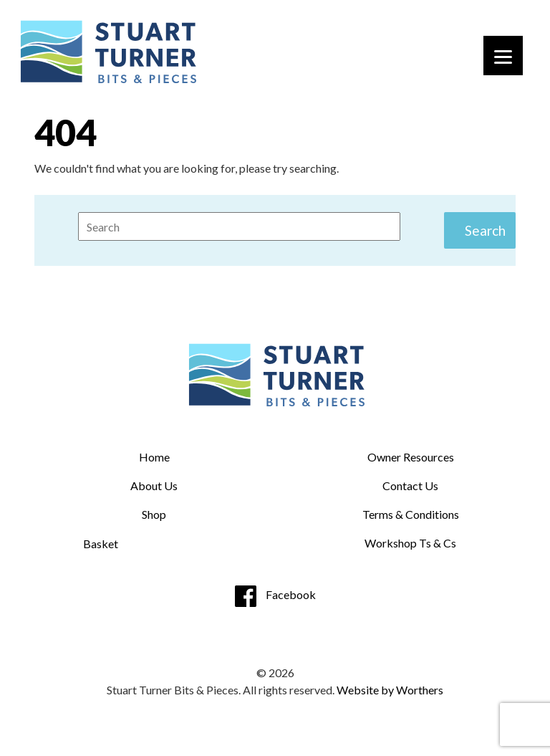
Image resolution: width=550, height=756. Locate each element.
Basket (101, 544)
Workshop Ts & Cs (410, 543)
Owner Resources (411, 457)
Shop (154, 514)
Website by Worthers (390, 690)
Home (154, 457)
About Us (154, 485)
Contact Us (410, 485)
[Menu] (503, 56)
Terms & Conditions (411, 514)
